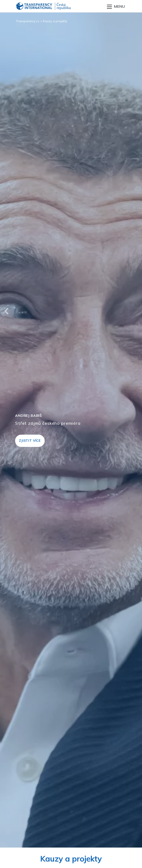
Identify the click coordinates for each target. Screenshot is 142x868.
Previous (6, 311)
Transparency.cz (28, 21)
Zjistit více (30, 441)
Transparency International (43, 7)
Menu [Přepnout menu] (116, 7)
